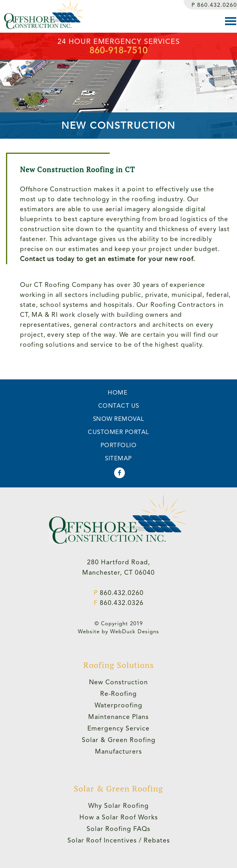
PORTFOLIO (119, 445)
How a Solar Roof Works (119, 817)
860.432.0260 (214, 5)
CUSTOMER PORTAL (118, 432)
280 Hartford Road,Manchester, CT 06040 (118, 567)
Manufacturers (118, 751)
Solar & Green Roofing (119, 740)
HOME (118, 393)
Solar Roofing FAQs (118, 829)
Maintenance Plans (118, 717)
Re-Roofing (118, 694)
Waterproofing (118, 705)
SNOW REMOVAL (119, 419)
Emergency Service (118, 728)
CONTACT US (119, 406)
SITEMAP (118, 458)
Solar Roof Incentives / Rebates (119, 840)
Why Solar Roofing (118, 806)
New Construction (118, 682)
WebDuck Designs (135, 631)
